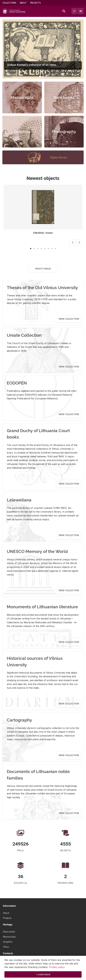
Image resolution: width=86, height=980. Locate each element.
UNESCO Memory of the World (37, 551)
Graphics (22, 132)
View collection (69, 319)
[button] (40, 76)
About (23, 3)
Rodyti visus (43, 269)
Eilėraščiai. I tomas (43, 233)
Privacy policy (57, 967)
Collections (9, 3)
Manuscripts (22, 97)
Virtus (6, 947)
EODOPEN (17, 383)
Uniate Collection (24, 335)
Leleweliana (19, 500)
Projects (35, 3)
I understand (43, 974)
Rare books (64, 97)
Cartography (19, 720)
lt (74, 11)
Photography (64, 132)
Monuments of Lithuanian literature (42, 607)
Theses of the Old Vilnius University (42, 288)
